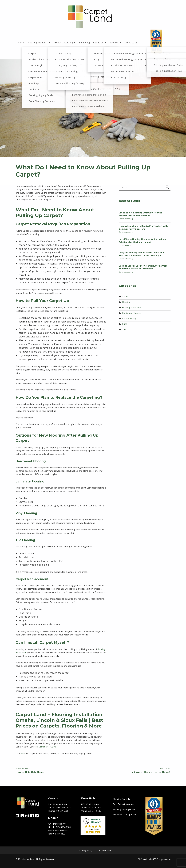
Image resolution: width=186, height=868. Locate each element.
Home (21, 43)
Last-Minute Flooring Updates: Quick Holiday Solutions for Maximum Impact (142, 241)
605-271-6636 (94, 811)
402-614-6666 (62, 811)
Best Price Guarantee (123, 804)
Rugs (125, 324)
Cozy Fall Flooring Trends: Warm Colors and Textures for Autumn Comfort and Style (141, 254)
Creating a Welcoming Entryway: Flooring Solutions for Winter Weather (141, 214)
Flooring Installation (132, 307)
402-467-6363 (62, 830)
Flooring (126, 302)
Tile (124, 329)
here (23, 753)
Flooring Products (39, 43)
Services (116, 43)
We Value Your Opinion (124, 814)
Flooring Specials (121, 799)
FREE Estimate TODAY (45, 747)
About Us (100, 43)
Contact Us (131, 43)
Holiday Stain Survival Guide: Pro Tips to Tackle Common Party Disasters (144, 227)
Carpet (125, 296)
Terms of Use (104, 850)
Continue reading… (126, 219)
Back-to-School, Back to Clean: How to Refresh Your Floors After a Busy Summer (143, 267)
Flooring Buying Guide (124, 809)
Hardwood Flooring (132, 313)
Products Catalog (65, 43)
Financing (84, 43)
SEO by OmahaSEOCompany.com (154, 859)
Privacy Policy (86, 850)
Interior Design (130, 319)
